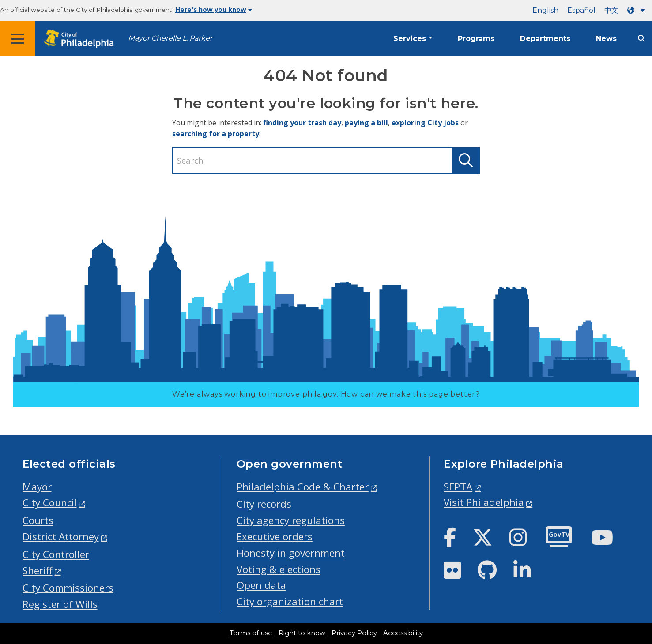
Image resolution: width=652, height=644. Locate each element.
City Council (50, 503)
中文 (611, 10)
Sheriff (38, 571)
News (606, 39)
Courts (38, 520)
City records (264, 504)
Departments (545, 39)
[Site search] (641, 39)
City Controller (56, 554)
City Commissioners (68, 588)
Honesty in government (291, 553)
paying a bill (366, 123)
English (545, 10)
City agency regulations (291, 520)
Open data (261, 585)
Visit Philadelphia (484, 502)
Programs (476, 39)
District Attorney (61, 537)
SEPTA (458, 487)
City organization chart (290, 601)
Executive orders (275, 537)
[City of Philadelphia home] (82, 39)
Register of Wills (60, 604)
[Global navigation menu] (18, 39)
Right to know (302, 633)
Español (581, 10)
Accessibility (403, 633)
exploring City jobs (425, 123)
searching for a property (216, 134)
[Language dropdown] (638, 10)
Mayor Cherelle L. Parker (170, 38)
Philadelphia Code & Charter (303, 487)
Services (410, 39)
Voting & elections (279, 569)
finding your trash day (302, 123)
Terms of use (251, 633)
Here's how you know (214, 10)
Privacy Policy (354, 633)
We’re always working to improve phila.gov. (326, 394)
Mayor (37, 487)
